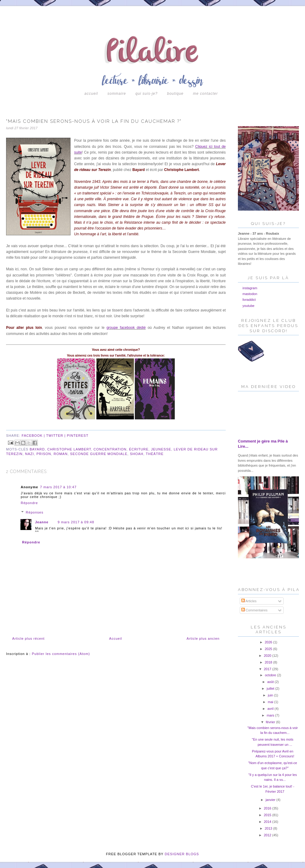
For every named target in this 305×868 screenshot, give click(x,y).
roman (61, 454)
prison (44, 454)
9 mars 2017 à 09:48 (76, 522)
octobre (271, 675)
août (271, 682)
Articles (249, 601)
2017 (268, 669)
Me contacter (205, 94)
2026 (269, 642)
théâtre (155, 454)
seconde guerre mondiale (99, 454)
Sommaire (117, 94)
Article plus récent (28, 639)
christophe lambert (69, 449)
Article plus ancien (203, 639)
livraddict (249, 300)
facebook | (34, 436)
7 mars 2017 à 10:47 (58, 487)
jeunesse (161, 449)
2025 (269, 649)
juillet (271, 688)
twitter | (56, 436)
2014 (268, 822)
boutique (175, 94)
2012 (268, 835)
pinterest (78, 436)
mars (271, 715)
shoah (137, 454)
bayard (37, 449)
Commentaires (255, 610)
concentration (110, 449)
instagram (250, 288)
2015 (268, 815)
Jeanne (42, 522)
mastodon (250, 294)
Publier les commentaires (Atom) (61, 654)
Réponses (35, 512)
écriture (139, 449)
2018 (269, 662)
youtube (248, 306)
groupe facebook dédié (126, 328)
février (271, 722)
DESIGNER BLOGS (182, 854)
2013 (269, 828)
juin (271, 695)
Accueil (91, 94)
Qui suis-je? (147, 94)
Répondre (29, 503)
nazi (29, 454)
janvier (271, 800)
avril (271, 709)
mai (271, 702)
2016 (268, 808)
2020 (268, 656)
